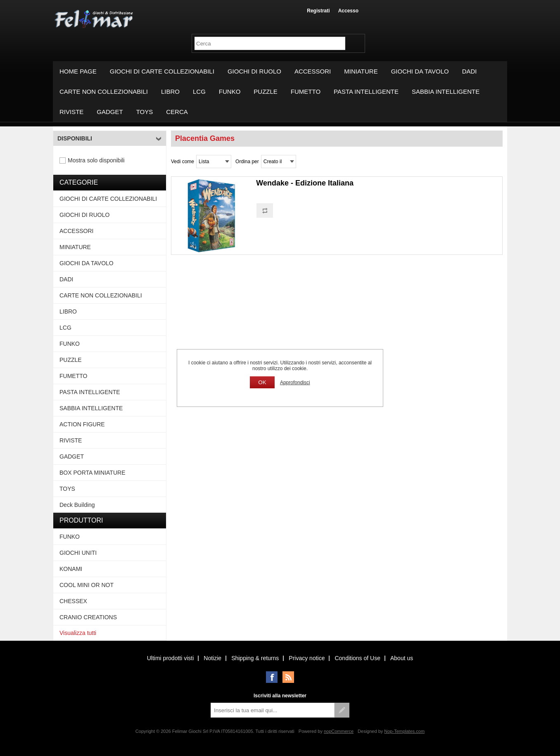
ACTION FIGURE (82, 424)
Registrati (318, 11)
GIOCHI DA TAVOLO (420, 71)
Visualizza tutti (78, 633)
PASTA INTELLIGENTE (366, 92)
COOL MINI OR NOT (87, 585)
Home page (78, 71)
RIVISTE (71, 112)
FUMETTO (306, 92)
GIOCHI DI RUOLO (254, 71)
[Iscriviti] (273, 710)
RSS (288, 677)
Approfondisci (295, 383)
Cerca (177, 112)
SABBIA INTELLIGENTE (446, 92)
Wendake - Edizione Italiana (305, 183)
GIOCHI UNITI (78, 553)
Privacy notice (307, 658)
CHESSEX (73, 601)
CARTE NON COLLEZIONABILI (104, 92)
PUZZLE (266, 92)
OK (262, 382)
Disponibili (75, 138)
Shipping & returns (255, 658)
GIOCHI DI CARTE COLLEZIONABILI (162, 71)
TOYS (145, 112)
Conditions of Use (357, 658)
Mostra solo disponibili (96, 160)
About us (402, 658)
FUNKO (230, 92)
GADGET (110, 112)
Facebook (272, 677)
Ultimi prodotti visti (171, 658)
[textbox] (270, 43)
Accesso (348, 11)
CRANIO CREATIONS (88, 617)
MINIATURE (361, 71)
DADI (470, 71)
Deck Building (77, 505)
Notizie (212, 658)
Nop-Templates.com (404, 731)
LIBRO (170, 92)
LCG (199, 92)
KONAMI (71, 569)
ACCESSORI (313, 71)
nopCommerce (339, 731)
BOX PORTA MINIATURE (92, 473)
